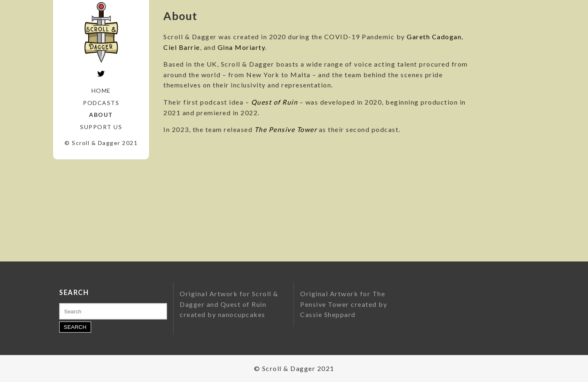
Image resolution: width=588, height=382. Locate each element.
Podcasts (101, 103)
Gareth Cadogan (434, 37)
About (101, 115)
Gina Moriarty (242, 47)
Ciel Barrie (182, 47)
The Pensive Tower (286, 129)
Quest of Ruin (275, 102)
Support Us (101, 127)
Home (101, 90)
